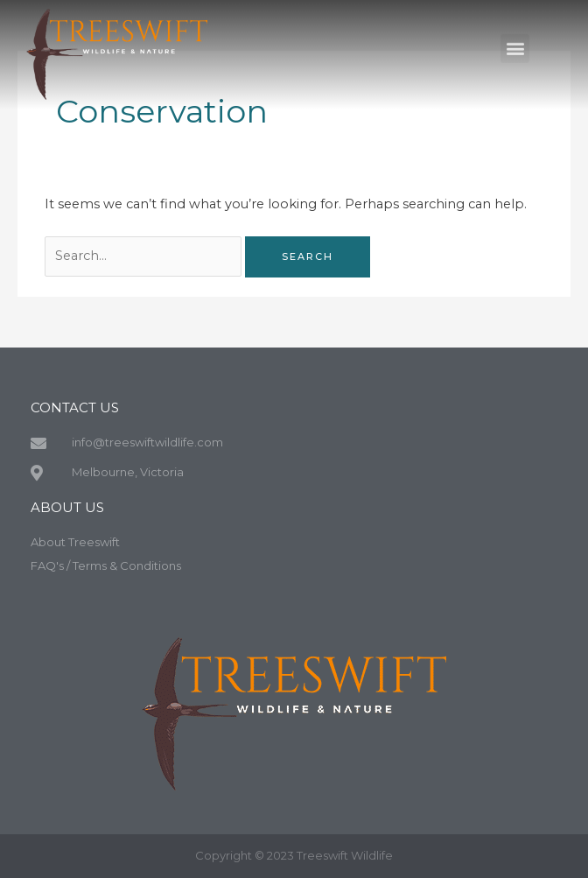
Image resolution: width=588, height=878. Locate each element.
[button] (515, 45)
